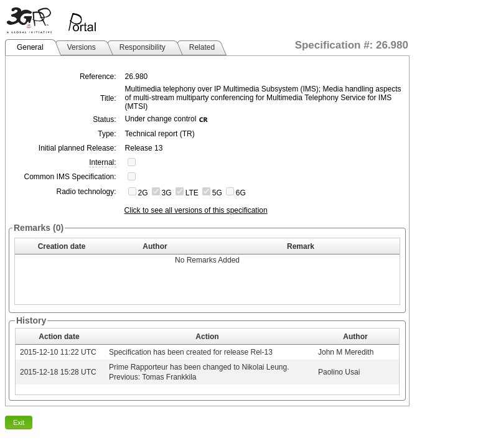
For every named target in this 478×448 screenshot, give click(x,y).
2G (143, 193)
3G (167, 193)
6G (241, 193)
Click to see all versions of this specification (196, 210)
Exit (19, 422)
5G (217, 193)
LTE (192, 193)
